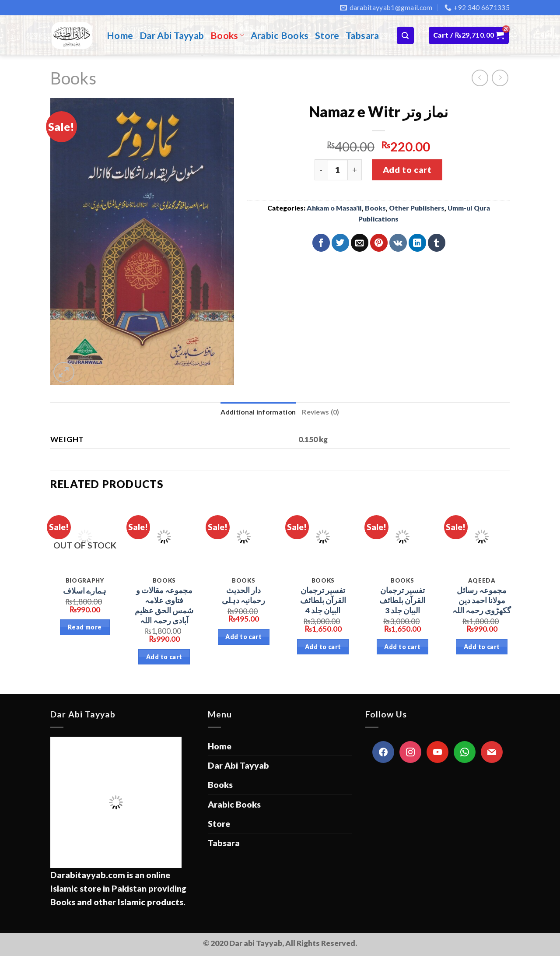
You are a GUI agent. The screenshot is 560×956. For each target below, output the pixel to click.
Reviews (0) (320, 412)
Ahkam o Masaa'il (334, 208)
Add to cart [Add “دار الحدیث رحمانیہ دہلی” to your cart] (243, 637)
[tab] (258, 412)
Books (227, 35)
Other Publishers (417, 208)
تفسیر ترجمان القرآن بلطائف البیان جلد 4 (323, 600)
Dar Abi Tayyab (172, 35)
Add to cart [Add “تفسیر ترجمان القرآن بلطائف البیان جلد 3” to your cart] (402, 647)
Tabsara (362, 35)
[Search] (405, 35)
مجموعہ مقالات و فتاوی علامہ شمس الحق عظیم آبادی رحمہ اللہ (164, 605)
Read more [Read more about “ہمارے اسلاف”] (85, 627)
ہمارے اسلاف (85, 591)
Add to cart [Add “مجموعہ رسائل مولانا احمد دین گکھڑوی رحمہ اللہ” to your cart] (482, 647)
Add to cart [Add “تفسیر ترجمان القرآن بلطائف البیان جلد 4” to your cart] (323, 647)
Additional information (258, 412)
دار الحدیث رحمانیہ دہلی (243, 595)
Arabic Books (280, 35)
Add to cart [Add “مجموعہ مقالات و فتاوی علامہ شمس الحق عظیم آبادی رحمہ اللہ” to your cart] (164, 657)
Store (327, 35)
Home (120, 35)
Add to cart (407, 170)
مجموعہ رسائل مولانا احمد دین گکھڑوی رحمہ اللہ (482, 600)
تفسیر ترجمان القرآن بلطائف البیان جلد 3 (402, 600)
